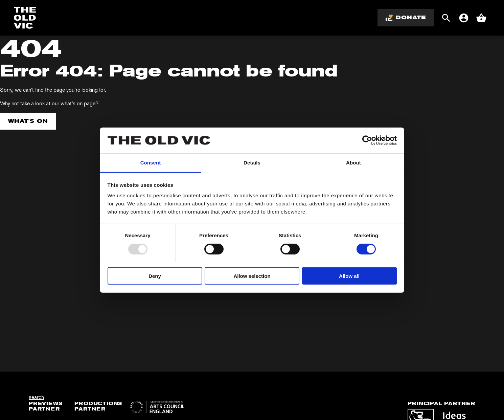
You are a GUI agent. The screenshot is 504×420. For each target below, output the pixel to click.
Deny (155, 276)
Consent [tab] (151, 163)
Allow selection (252, 276)
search (36, 397)
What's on (28, 121)
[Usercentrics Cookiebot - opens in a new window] (367, 140)
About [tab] (353, 163)
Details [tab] (252, 163)
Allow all (349, 276)
